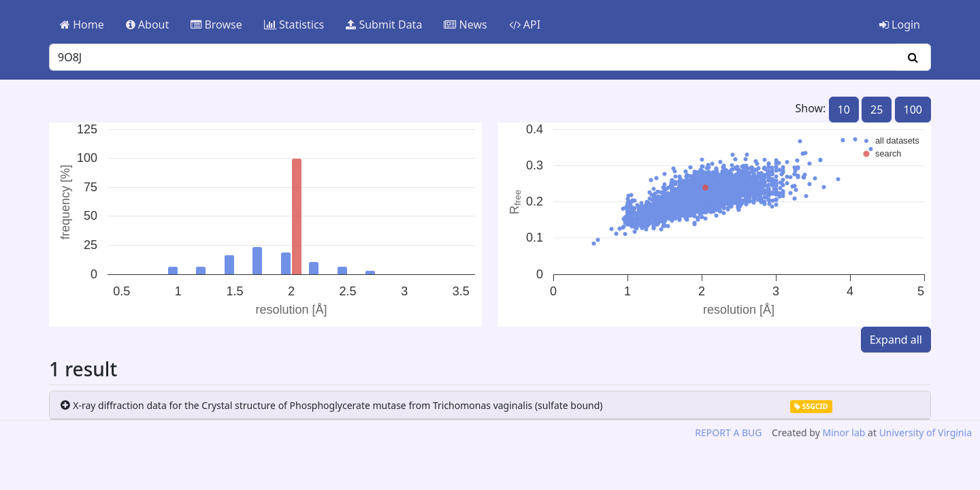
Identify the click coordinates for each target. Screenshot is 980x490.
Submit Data (384, 24)
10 (844, 110)
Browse (216, 24)
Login (900, 24)
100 (913, 110)
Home (82, 24)
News (465, 24)
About (148, 24)
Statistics (294, 24)
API (525, 24)
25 (877, 110)
